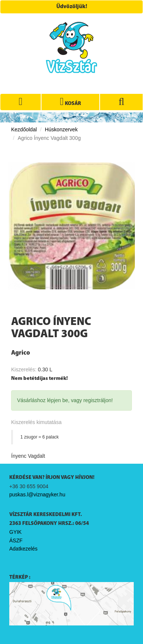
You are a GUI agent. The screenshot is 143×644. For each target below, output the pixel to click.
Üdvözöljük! (72, 7)
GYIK (15, 532)
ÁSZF (16, 540)
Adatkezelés (23, 549)
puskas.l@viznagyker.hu (37, 494)
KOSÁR (71, 102)
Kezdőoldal (24, 129)
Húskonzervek (61, 129)
